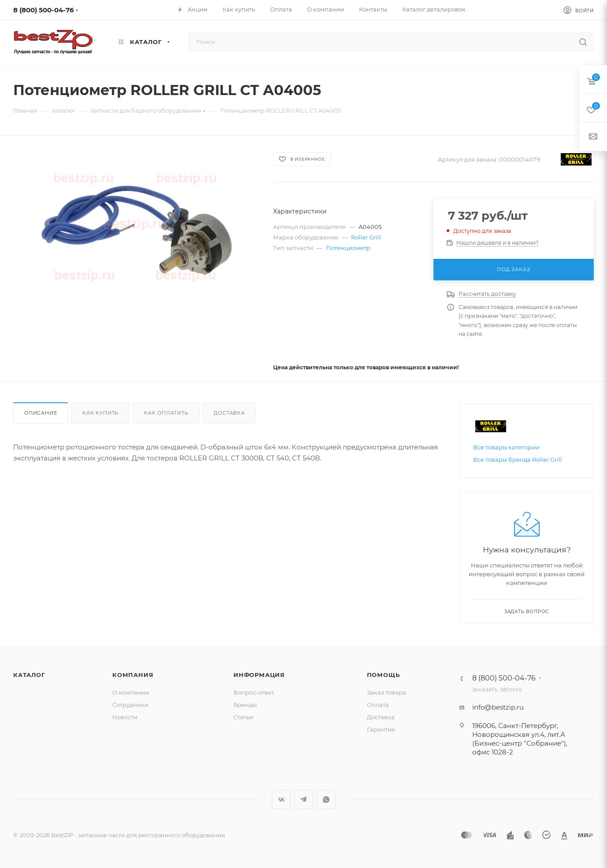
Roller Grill (366, 237)
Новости (125, 717)
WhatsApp (326, 800)
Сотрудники (130, 705)
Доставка (229, 413)
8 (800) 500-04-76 (44, 10)
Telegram (304, 800)
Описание (41, 413)
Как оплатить (166, 413)
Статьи (243, 717)
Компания (133, 675)
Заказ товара (387, 692)
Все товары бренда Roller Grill (518, 460)
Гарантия (381, 729)
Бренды (245, 705)
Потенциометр (348, 248)
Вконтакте (281, 800)
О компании (131, 692)
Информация (259, 675)
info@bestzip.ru (498, 707)
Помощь (383, 675)
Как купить (100, 413)
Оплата (378, 705)
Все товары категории (506, 447)
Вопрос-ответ (254, 692)
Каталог (29, 675)
